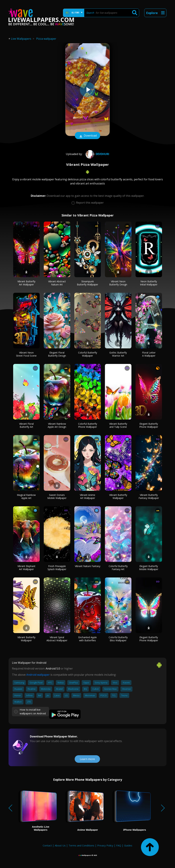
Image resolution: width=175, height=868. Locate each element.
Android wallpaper (38, 675)
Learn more (87, 759)
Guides (128, 845)
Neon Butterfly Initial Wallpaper (149, 283)
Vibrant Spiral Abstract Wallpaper (57, 639)
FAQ (119, 845)
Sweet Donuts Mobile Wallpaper (57, 496)
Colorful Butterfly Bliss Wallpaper (118, 639)
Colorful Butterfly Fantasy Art (118, 568)
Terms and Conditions (81, 845)
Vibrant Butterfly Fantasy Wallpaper (149, 496)
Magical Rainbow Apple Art (26, 496)
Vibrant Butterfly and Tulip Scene (118, 425)
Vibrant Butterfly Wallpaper (118, 496)
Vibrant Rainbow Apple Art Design (57, 425)
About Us (60, 845)
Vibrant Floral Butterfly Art (26, 425)
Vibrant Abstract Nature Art (57, 283)
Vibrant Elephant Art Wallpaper (26, 568)
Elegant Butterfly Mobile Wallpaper (149, 568)
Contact (47, 845)
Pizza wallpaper (46, 39)
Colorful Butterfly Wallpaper (88, 354)
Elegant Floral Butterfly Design (57, 354)
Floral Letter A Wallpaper (149, 354)
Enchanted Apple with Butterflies (87, 639)
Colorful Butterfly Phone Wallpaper (88, 425)
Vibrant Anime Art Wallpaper (87, 496)
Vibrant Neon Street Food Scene (26, 354)
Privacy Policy (105, 845)
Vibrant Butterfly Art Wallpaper (26, 283)
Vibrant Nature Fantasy (88, 566)
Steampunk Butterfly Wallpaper (87, 283)
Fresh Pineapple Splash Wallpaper (57, 568)
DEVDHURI (97, 154)
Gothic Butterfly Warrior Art (118, 354)
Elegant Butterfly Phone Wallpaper (149, 425)
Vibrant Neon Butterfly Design (118, 283)
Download (87, 136)
